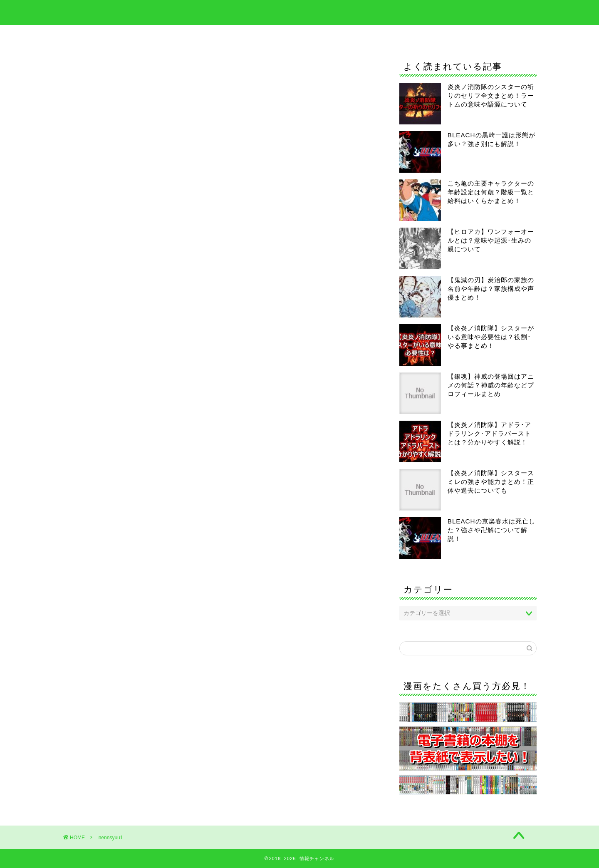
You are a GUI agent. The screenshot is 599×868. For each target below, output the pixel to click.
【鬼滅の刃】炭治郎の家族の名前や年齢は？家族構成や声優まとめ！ (491, 289)
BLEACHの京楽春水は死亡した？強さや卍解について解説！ (491, 530)
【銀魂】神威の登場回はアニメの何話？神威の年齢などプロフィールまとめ (491, 385)
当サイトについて (438, 35)
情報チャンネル (299, 12)
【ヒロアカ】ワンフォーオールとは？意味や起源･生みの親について (491, 240)
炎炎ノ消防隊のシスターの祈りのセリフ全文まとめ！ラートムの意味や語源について (491, 95)
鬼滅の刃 (236, 35)
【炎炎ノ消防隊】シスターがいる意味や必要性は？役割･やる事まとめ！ (491, 337)
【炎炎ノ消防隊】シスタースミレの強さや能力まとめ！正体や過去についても (491, 482)
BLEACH (189, 35)
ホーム (144, 35)
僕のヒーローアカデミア (307, 35)
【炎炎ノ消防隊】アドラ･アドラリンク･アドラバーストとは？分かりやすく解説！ (489, 433)
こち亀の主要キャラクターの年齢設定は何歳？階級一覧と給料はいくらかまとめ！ (491, 192)
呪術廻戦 (378, 35)
